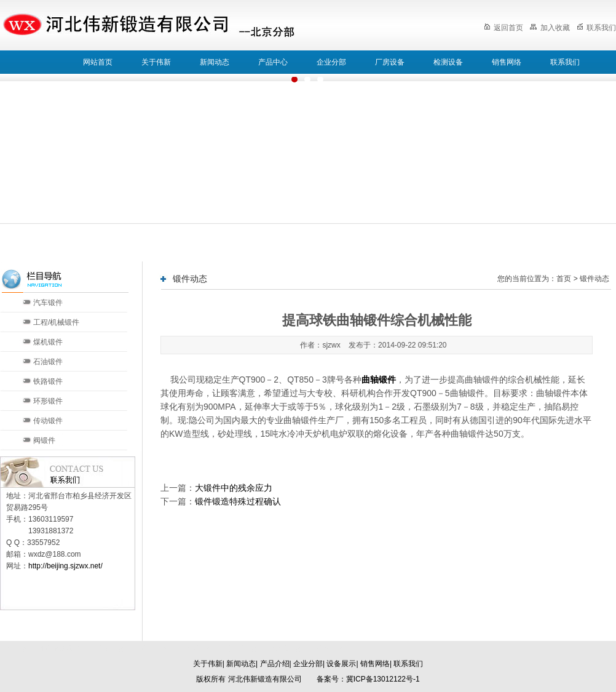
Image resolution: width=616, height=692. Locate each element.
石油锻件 (48, 362)
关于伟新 (156, 62)
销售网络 (507, 62)
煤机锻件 (48, 342)
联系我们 (596, 28)
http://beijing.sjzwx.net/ (65, 566)
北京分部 (155, 648)
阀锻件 (44, 440)
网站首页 (98, 62)
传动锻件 (48, 421)
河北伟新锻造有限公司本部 (81, 648)
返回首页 (503, 28)
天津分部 (199, 648)
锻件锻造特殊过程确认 (238, 501)
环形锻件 (48, 401)
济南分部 (243, 648)
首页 (564, 279)
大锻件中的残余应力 (234, 488)
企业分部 (331, 62)
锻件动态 (594, 279)
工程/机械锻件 (56, 322)
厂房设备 (390, 62)
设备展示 (341, 664)
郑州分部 (332, 648)
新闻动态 (215, 62)
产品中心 (273, 62)
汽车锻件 (48, 303)
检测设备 (448, 62)
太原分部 (288, 648)
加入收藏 (550, 28)
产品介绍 (275, 664)
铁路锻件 (48, 381)
